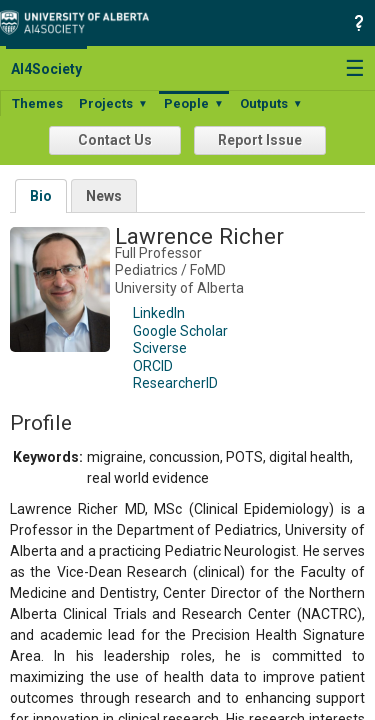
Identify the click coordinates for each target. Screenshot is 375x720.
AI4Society (46, 69)
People (194, 103)
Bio (41, 196)
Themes (37, 103)
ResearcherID (175, 383)
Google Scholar (180, 331)
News (104, 196)
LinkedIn (159, 313)
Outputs (271, 103)
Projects (113, 103)
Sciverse (160, 348)
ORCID (153, 366)
